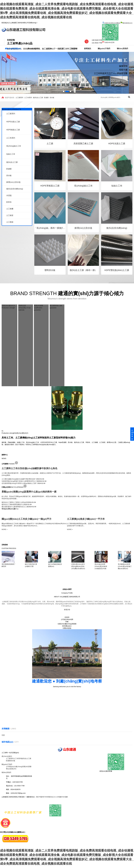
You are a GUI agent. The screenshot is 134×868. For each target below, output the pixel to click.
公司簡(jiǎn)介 (11, 767)
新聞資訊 (88, 49)
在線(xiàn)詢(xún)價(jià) (111, 23)
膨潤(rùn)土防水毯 (13, 182)
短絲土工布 (11, 154)
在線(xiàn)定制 (108, 42)
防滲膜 (46, 98)
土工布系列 (28, 98)
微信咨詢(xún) (117, 32)
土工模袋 (10, 222)
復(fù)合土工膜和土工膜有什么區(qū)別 (15, 502)
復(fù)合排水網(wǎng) (15, 189)
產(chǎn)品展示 (34, 49)
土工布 (49, 49)
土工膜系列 (19, 98)
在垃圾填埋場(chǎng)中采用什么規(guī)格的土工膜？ (20, 483)
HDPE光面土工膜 (13, 122)
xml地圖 (59, 797)
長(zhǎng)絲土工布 (14, 146)
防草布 (9, 202)
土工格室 (10, 215)
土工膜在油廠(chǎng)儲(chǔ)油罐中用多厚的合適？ (19, 479)
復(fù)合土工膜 (38, 98)
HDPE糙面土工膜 (13, 130)
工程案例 (74, 49)
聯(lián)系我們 (122, 49)
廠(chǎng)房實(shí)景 (23, 767)
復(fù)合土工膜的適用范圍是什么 (13, 504)
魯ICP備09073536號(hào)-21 (46, 797)
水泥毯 (9, 195)
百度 (3, 735)
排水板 (52, 98)
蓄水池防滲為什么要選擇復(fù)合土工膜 (15, 507)
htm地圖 (65, 797)
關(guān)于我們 (104, 49)
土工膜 (61, 49)
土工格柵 (10, 209)
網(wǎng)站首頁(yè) (13, 49)
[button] (65, 91)
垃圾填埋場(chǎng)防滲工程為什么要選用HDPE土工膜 (20, 481)
